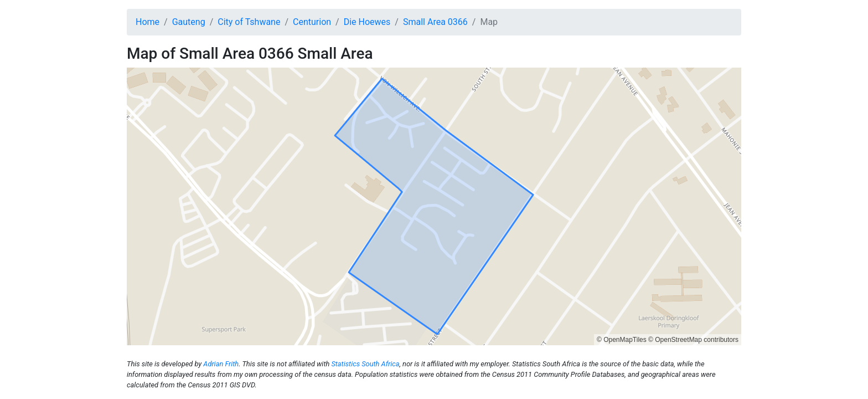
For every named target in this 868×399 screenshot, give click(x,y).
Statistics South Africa (365, 364)
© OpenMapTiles (622, 340)
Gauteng (189, 22)
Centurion (312, 22)
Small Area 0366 (435, 22)
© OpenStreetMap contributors (693, 340)
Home (148, 22)
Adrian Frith (221, 364)
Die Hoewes (367, 22)
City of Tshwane (249, 22)
